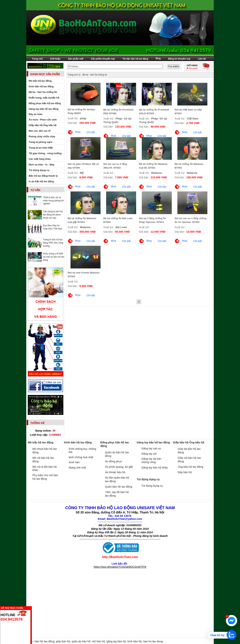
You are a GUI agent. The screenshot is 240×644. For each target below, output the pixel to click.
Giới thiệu (55, 59)
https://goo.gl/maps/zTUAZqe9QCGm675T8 (120, 567)
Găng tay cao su (151, 448)
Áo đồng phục (114, 461)
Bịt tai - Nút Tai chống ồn (95, 75)
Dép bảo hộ (185, 472)
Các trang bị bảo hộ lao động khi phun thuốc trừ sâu (53, 215)
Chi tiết (91, 132)
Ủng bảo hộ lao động (190, 467)
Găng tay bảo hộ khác (155, 468)
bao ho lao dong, (153, 641)
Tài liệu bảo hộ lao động (135, 59)
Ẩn (33, 608)
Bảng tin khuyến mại (179, 59)
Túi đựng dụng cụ (152, 486)
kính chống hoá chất (81, 457)
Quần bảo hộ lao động (118, 487)
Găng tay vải (149, 454)
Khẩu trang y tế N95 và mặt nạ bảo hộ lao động (54, 257)
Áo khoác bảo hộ (115, 472)
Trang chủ (37, 59)
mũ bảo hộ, (99, 641)
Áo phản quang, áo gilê (119, 467)
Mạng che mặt (77, 468)
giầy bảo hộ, (64, 641)
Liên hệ (202, 59)
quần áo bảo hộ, (82, 641)
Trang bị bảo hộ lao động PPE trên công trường (53, 243)
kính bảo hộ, (135, 641)
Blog (158, 58)
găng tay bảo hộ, (117, 641)
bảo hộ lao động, (45, 641)
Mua (78, 132)
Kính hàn (74, 462)
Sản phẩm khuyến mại (103, 59)
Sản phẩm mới (76, 59)
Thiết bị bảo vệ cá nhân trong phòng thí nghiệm (53, 201)
